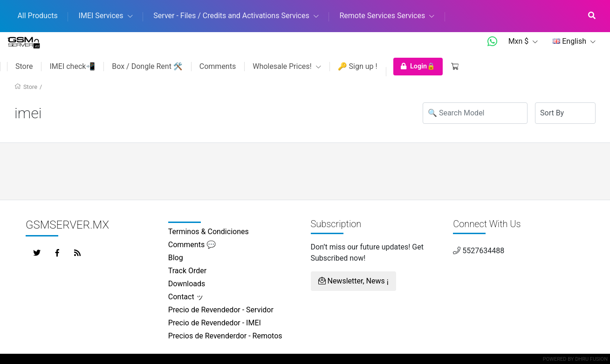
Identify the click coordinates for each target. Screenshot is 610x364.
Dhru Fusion (591, 359)
